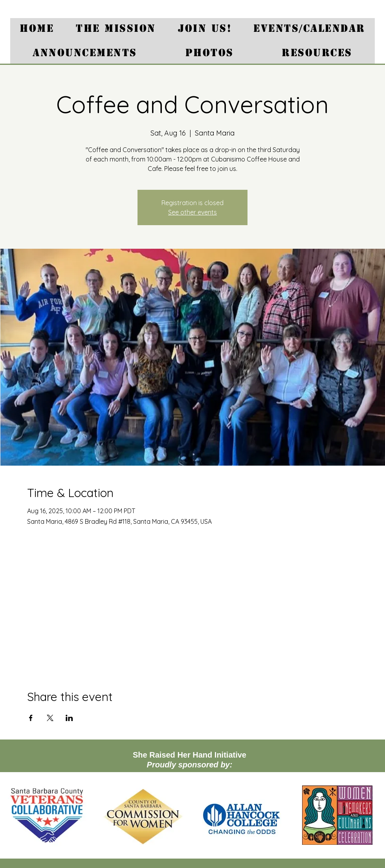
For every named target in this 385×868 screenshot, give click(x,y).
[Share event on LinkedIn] (69, 718)
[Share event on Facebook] (31, 718)
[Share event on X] (50, 718)
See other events (192, 212)
